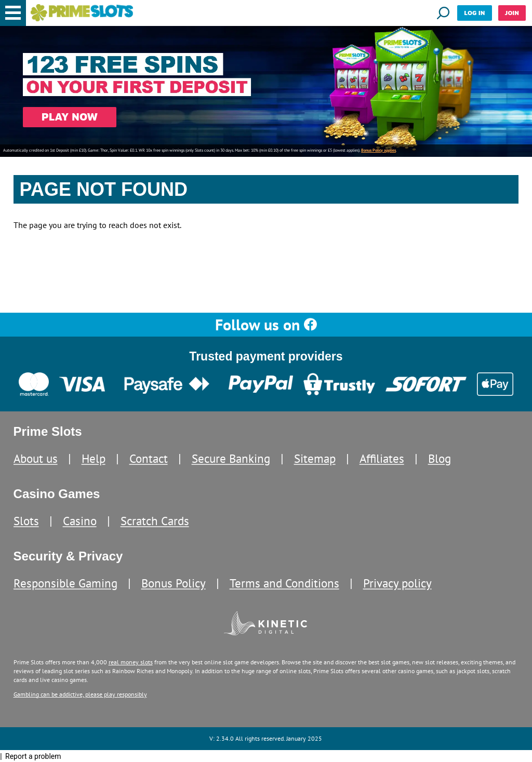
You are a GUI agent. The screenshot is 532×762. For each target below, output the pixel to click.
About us (36, 458)
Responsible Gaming (65, 583)
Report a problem (33, 756)
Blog (440, 458)
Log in (474, 13)
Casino (80, 521)
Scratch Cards (155, 521)
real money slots (131, 662)
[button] (13, 13)
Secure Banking (231, 458)
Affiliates (382, 458)
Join (512, 13)
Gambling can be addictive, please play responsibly (80, 694)
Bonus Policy (174, 583)
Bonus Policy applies (378, 150)
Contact (149, 458)
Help (94, 458)
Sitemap (315, 458)
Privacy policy (397, 583)
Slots (26, 521)
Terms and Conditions (284, 583)
